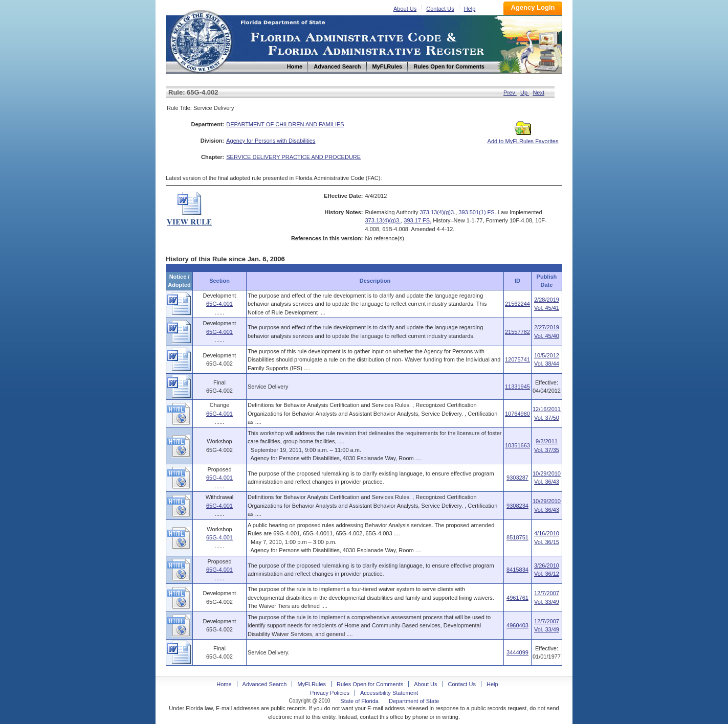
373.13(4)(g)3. (438, 212)
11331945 (517, 387)
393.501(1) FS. (477, 212)
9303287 (517, 478)
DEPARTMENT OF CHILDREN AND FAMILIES (285, 124)
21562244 (517, 304)
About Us (405, 9)
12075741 (517, 359)
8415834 (517, 570)
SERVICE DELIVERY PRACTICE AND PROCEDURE (293, 157)
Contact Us (440, 9)
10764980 (517, 414)
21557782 (517, 332)
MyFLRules (312, 684)
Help (470, 9)
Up (525, 93)
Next (538, 93)
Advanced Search (265, 684)
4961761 (517, 598)
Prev (510, 93)
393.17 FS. (417, 220)
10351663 (517, 445)
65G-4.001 (219, 304)
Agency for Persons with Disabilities (271, 141)
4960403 (517, 625)
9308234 (517, 506)
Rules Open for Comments (370, 684)
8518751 (517, 537)
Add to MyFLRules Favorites (523, 138)
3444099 (517, 652)
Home (201, 40)
